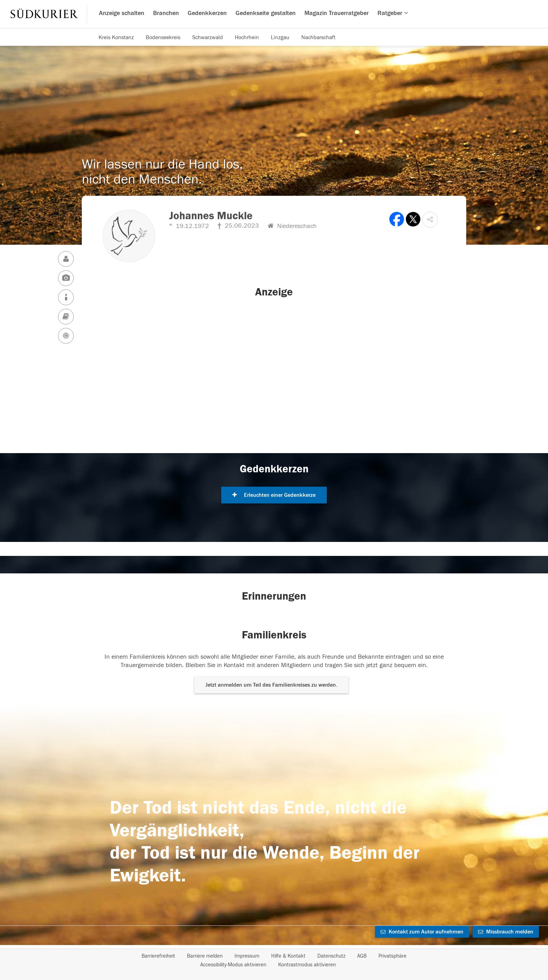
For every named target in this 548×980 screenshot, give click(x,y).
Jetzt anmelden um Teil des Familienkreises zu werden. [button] (271, 685)
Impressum (247, 956)
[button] (430, 220)
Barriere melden (205, 956)
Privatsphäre (392, 956)
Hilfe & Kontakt (288, 956)
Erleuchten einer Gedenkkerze (274, 495)
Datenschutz (331, 956)
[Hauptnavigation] (274, 14)
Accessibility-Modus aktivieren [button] (233, 965)
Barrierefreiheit (158, 956)
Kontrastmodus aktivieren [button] (307, 965)
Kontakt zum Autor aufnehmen (422, 932)
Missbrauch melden (506, 932)
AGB (362, 956)
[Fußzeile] (274, 960)
